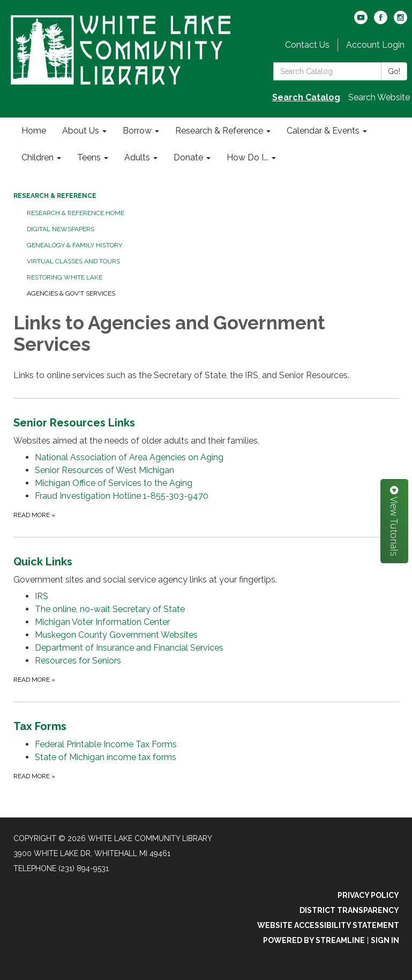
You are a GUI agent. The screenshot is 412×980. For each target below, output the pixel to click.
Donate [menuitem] (188, 157)
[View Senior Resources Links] (206, 431)
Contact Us (307, 45)
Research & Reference (55, 196)
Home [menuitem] (34, 131)
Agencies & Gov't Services (71, 293)
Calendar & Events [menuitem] (323, 131)
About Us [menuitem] (81, 131)
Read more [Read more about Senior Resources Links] (34, 515)
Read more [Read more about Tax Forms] (34, 776)
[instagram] (400, 21)
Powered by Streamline (314, 940)
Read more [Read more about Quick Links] (34, 680)
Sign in (385, 940)
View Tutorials (394, 521)
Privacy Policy (368, 895)
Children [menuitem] (38, 157)
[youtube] (361, 21)
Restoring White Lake (65, 277)
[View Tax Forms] (206, 726)
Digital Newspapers (61, 229)
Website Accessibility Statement (328, 925)
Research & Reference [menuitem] (219, 131)
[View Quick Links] (206, 570)
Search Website (379, 97)
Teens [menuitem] (89, 157)
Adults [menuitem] (137, 157)
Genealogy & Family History (74, 245)
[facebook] (381, 21)
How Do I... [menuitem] (248, 157)
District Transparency (349, 910)
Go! (394, 71)
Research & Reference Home (76, 213)
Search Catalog (306, 97)
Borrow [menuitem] (137, 131)
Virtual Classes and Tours (73, 261)
